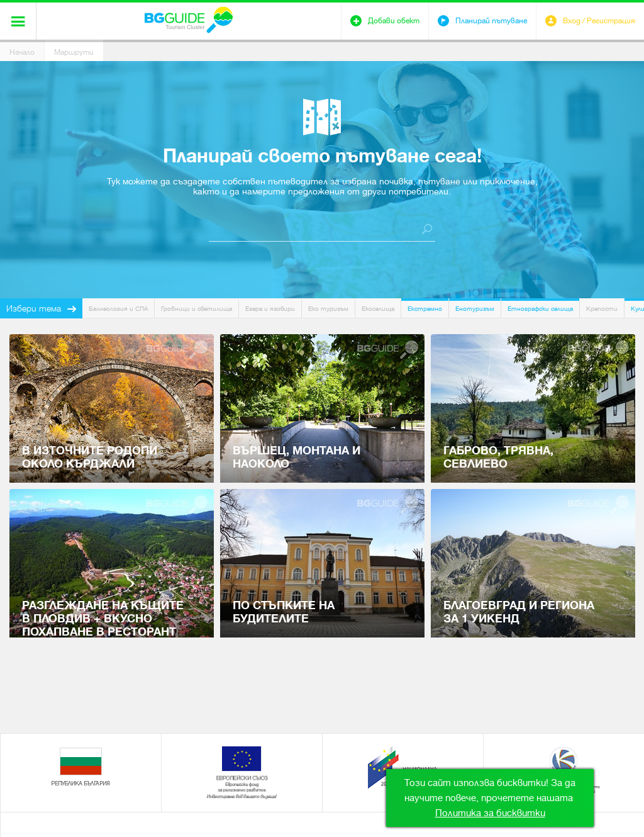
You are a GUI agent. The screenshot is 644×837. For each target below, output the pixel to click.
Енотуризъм (475, 309)
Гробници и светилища (197, 309)
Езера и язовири (270, 309)
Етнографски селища (540, 309)
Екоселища (378, 309)
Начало (22, 52)
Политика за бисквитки (490, 813)
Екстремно (425, 309)
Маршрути (74, 52)
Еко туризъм (328, 309)
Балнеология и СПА (118, 309)
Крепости (602, 309)
